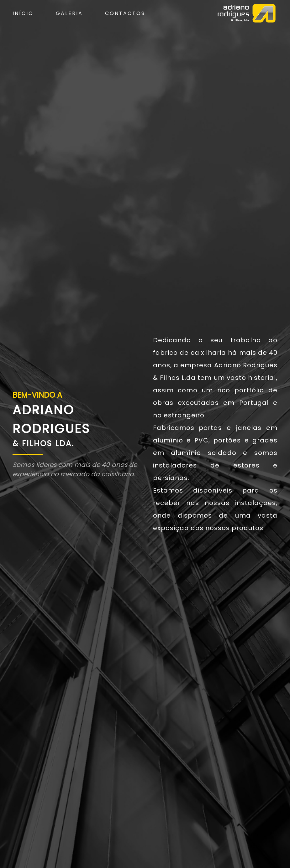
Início (23, 13)
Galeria (69, 13)
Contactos (125, 13)
